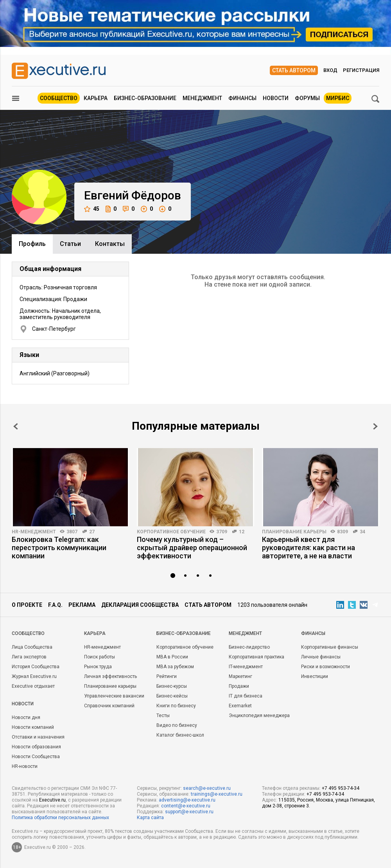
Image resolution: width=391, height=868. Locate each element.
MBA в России (172, 657)
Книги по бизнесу (176, 706)
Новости (276, 98)
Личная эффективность (110, 676)
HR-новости (25, 766)
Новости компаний (33, 727)
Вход (330, 70)
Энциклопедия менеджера (259, 716)
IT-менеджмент (246, 667)
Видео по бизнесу (177, 725)
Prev (16, 426)
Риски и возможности (326, 667)
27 (92, 532)
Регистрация (361, 70)
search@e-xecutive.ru (207, 788)
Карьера (96, 98)
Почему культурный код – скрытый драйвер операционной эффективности (192, 548)
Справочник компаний (109, 706)
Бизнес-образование (145, 98)
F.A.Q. (55, 605)
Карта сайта (150, 818)
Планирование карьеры (294, 532)
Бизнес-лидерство (249, 647)
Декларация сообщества (140, 605)
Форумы (307, 98)
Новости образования (36, 747)
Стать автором (294, 70)
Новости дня (26, 717)
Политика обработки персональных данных (60, 818)
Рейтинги (167, 676)
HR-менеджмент (34, 532)
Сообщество (59, 98)
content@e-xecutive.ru (186, 806)
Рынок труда (98, 667)
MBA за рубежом (175, 667)
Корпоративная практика (256, 657)
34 (362, 532)
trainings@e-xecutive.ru (217, 794)
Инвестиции (315, 676)
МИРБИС (338, 98)
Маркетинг (240, 676)
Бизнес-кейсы (172, 696)
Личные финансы (321, 657)
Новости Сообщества (36, 757)
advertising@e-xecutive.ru (187, 800)
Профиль (32, 244)
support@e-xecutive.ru (189, 812)
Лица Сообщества (32, 647)
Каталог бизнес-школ (180, 735)
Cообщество (28, 633)
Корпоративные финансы (330, 647)
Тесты (163, 716)
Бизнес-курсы (172, 686)
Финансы (242, 98)
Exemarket (240, 706)
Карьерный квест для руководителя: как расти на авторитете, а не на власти (308, 548)
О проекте (27, 605)
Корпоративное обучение (171, 532)
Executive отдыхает (33, 686)
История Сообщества (36, 667)
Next (375, 426)
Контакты (110, 244)
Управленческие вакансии (114, 696)
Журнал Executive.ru (34, 676)
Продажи (239, 686)
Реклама (82, 605)
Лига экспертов (29, 657)
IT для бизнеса (246, 696)
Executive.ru (52, 800)
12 (242, 532)
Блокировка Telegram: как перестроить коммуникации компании (59, 548)
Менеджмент (202, 98)
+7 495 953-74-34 (341, 788)
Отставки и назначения (38, 737)
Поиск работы (100, 657)
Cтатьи (70, 244)
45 (92, 209)
